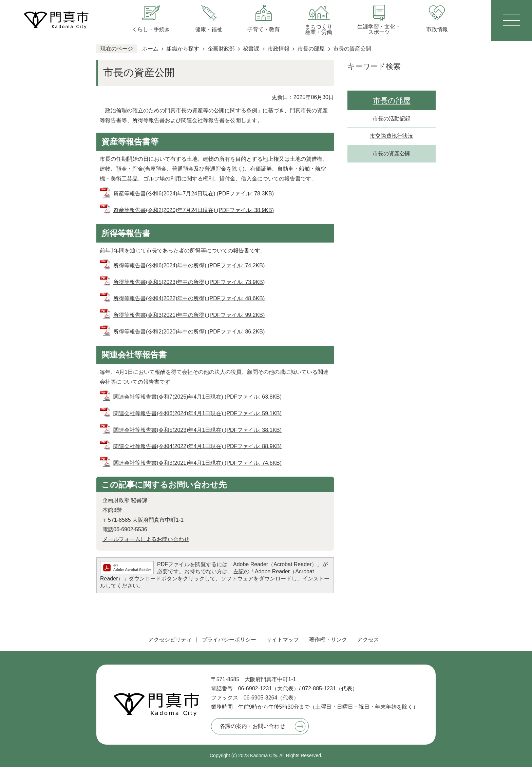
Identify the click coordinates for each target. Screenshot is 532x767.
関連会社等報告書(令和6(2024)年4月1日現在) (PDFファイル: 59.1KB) (197, 413)
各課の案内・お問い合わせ (252, 726)
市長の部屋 (311, 49)
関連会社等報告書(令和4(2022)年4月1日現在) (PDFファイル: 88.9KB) (197, 446)
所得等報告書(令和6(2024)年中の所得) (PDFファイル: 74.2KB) (189, 265)
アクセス (368, 640)
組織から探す (183, 49)
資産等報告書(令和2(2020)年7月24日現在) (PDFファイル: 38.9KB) (194, 210)
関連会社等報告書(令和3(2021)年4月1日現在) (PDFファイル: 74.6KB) (197, 463)
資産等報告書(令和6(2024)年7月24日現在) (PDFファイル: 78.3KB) (194, 194)
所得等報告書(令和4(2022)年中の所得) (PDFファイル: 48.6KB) (189, 298)
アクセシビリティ (170, 640)
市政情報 (279, 49)
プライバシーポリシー (229, 640)
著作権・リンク (328, 640)
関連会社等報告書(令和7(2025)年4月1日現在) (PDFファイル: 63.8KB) (197, 397)
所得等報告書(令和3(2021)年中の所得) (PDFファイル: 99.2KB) (189, 315)
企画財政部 (221, 49)
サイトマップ (283, 640)
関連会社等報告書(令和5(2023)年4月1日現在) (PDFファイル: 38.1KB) (197, 430)
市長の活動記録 (392, 119)
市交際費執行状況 (392, 136)
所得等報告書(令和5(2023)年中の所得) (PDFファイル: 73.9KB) (189, 282)
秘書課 (251, 49)
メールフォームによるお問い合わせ (146, 539)
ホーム (150, 49)
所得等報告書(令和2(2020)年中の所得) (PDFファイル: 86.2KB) (189, 332)
